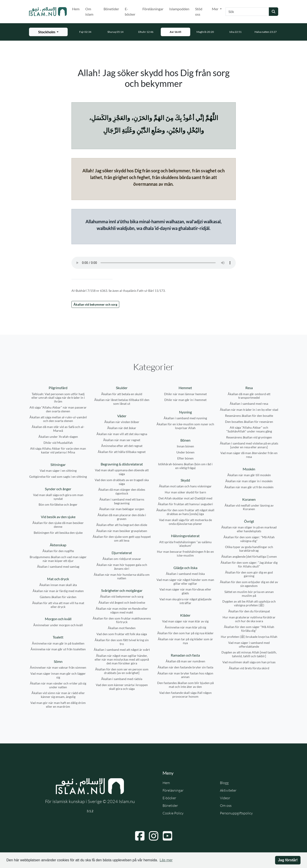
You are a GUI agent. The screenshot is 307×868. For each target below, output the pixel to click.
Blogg (224, 783)
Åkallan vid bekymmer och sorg (95, 304)
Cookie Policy (173, 813)
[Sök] (247, 12)
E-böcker (130, 11)
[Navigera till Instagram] (154, 836)
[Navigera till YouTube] (167, 836)
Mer (215, 9)
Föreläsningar (153, 9)
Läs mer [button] (166, 860)
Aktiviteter (228, 790)
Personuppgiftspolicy (236, 813)
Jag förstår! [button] (288, 860)
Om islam (89, 11)
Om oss (226, 805)
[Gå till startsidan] (48, 12)
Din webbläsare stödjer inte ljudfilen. (154, 263)
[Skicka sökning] (274, 12)
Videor (225, 798)
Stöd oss (199, 11)
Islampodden (179, 9)
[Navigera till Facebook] (140, 836)
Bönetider (111, 9)
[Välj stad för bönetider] (48, 32)
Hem (76, 9)
